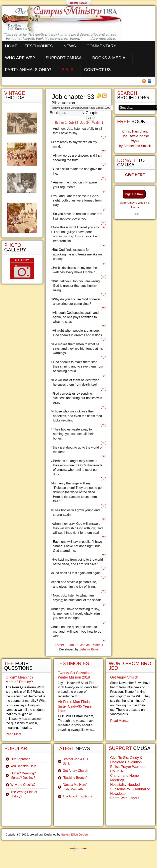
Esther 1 (61, 123)
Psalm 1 (98, 123)
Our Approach (20, 759)
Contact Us (97, 69)
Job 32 (73, 123)
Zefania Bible (89, 649)
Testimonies (39, 46)
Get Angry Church (75, 771)
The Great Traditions (77, 796)
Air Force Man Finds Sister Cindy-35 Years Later (75, 706)
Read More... (15, 734)
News (69, 46)
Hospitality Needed (125, 785)
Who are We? (20, 58)
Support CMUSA (64, 58)
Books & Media (109, 58)
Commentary (101, 46)
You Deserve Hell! (23, 766)
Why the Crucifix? (23, 785)
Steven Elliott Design (74, 835)
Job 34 (85, 123)
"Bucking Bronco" (75, 778)
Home (11, 46)
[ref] (104, 138)
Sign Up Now (134, 194)
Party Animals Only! (28, 69)
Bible (68, 69)
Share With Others (125, 798)
